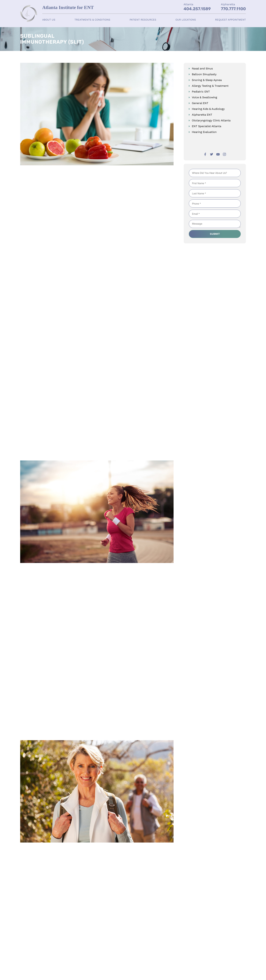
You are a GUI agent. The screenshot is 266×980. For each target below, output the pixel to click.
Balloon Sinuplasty (204, 74)
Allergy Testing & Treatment (210, 86)
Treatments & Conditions (92, 20)
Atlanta (188, 4)
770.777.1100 (233, 9)
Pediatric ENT (201, 92)
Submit (215, 234)
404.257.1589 (197, 9)
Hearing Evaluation (204, 132)
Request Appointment (230, 20)
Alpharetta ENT (202, 115)
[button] (49, 20)
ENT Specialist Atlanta (207, 126)
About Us (49, 20)
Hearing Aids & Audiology (208, 109)
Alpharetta (228, 4)
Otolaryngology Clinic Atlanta (211, 120)
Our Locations (186, 20)
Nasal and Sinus (202, 68)
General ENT (200, 103)
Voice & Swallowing (205, 97)
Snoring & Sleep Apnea (207, 80)
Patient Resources (143, 20)
